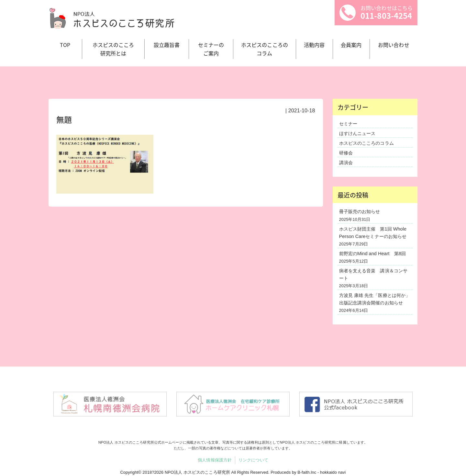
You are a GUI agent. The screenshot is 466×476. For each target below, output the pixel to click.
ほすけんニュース (357, 133)
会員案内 (351, 45)
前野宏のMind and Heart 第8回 (373, 254)
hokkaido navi (333, 472)
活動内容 (314, 45)
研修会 (346, 153)
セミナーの (211, 49)
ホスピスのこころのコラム (366, 143)
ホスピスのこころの (265, 49)
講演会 (346, 163)
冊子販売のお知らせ (360, 211)
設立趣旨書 (167, 45)
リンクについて (253, 460)
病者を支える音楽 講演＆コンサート (373, 274)
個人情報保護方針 (215, 460)
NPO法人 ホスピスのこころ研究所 (197, 472)
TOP (65, 45)
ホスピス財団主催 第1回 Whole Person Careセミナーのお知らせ (373, 233)
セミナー (348, 124)
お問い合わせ (394, 45)
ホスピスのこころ (113, 49)
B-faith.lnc (307, 472)
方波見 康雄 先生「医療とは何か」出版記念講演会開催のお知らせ (375, 299)
